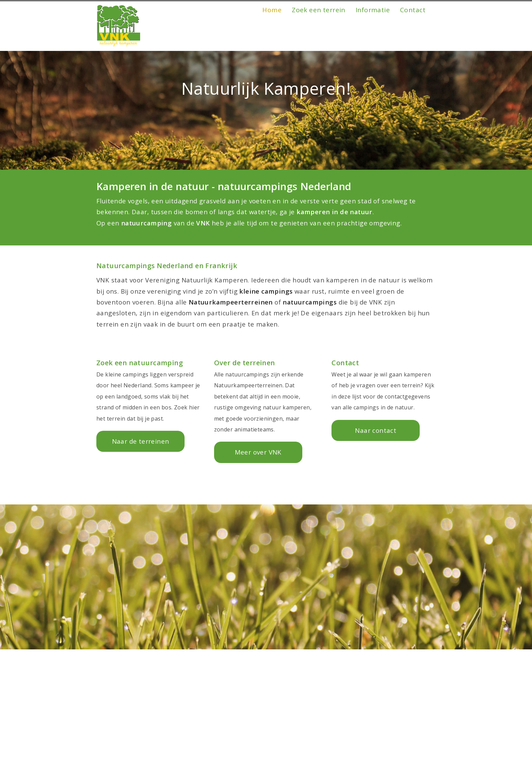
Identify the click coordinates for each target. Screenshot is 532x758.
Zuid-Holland (234, 729)
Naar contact (376, 430)
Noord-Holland (237, 740)
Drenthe (116, 729)
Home (272, 38)
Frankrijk (116, 718)
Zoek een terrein (319, 38)
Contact (413, 38)
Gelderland (119, 751)
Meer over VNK (258, 452)
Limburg (227, 751)
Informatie (373, 38)
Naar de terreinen (141, 441)
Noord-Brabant (238, 718)
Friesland (117, 740)
